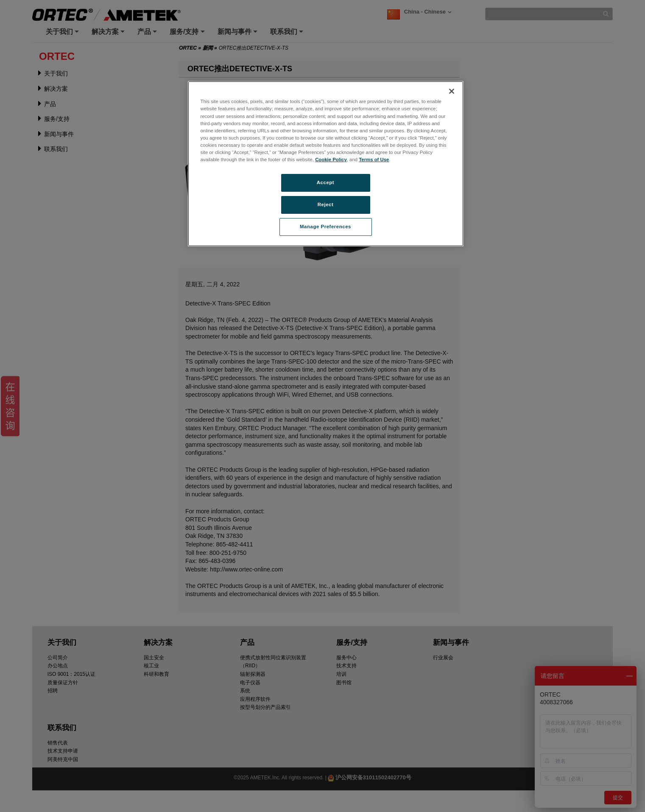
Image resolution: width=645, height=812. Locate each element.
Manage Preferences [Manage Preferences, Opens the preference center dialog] (325, 227)
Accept (325, 182)
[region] (326, 164)
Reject (326, 204)
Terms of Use (374, 160)
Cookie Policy (331, 160)
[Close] (452, 91)
